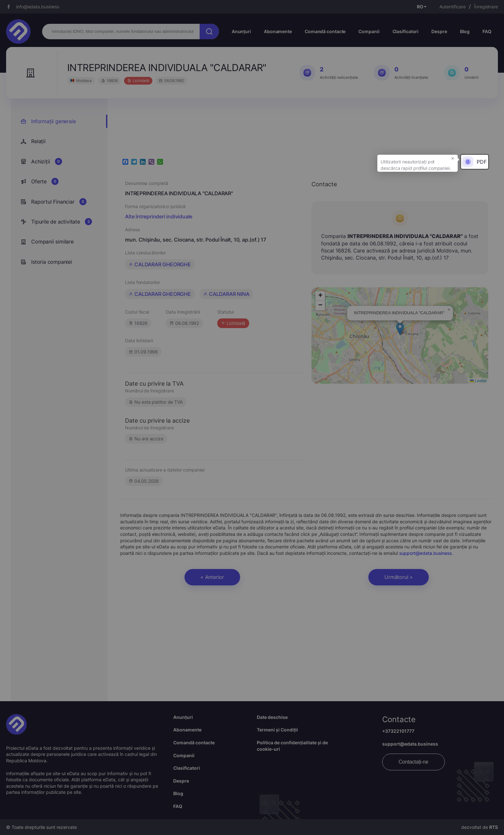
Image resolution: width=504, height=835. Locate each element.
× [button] (453, 158)
